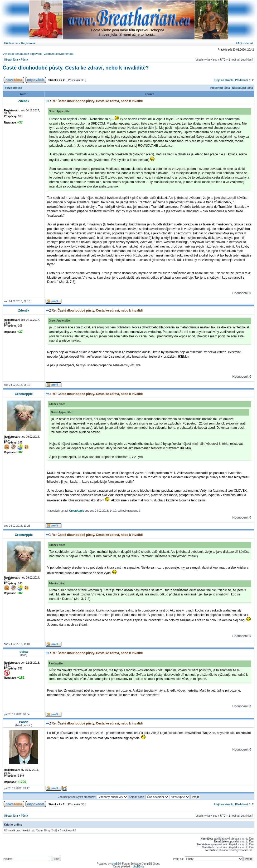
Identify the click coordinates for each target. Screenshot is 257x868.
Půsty (24, 60)
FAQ (239, 43)
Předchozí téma (220, 88)
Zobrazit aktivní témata (59, 54)
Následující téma (242, 88)
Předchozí (241, 80)
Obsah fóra (11, 60)
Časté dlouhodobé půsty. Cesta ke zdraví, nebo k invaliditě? (76, 68)
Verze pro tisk (14, 88)
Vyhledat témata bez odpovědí (22, 54)
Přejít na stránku (224, 80)
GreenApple (77, 511)
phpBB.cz (138, 867)
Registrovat (28, 43)
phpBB (115, 864)
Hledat (249, 43)
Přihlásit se (11, 43)
